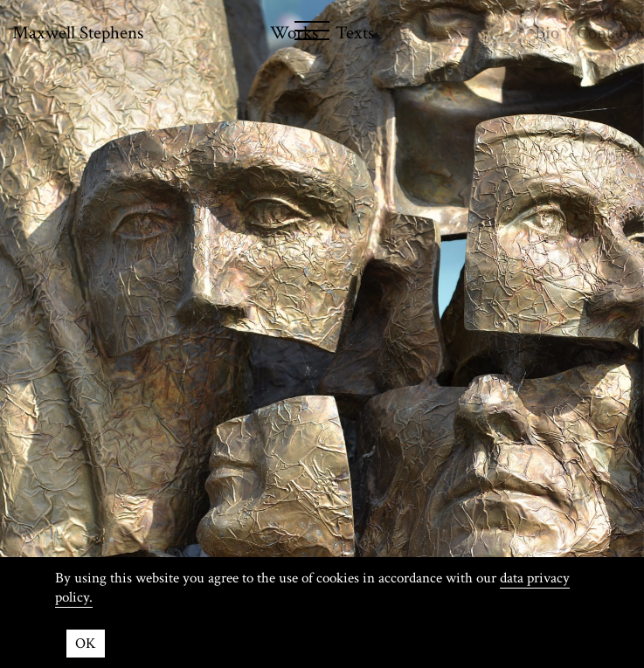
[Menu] (236, 34)
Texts (355, 33)
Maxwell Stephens (78, 33)
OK (86, 644)
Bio (547, 33)
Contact (604, 33)
